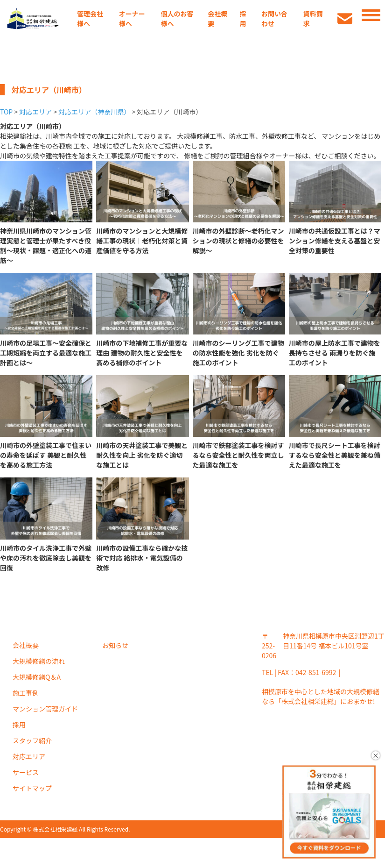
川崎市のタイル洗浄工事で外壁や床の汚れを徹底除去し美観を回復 (46, 558)
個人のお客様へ (177, 18)
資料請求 (313, 18)
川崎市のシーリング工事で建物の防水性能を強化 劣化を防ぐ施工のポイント (238, 353)
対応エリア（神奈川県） (94, 112)
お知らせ (115, 645)
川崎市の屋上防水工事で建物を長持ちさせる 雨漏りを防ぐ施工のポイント (335, 353)
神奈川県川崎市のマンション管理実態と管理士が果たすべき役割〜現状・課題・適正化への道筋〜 (46, 245)
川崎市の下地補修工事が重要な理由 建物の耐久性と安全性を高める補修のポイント (142, 353)
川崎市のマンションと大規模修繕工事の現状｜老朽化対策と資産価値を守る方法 (142, 241)
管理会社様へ (90, 18)
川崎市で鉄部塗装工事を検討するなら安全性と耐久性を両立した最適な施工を (238, 455)
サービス (26, 772)
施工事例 (26, 693)
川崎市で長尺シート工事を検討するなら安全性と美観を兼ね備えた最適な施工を (335, 455)
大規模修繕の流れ (39, 661)
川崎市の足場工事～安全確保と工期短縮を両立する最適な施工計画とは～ (46, 353)
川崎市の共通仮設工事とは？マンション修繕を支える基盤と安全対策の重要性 (335, 241)
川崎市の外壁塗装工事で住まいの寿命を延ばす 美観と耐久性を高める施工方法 (46, 455)
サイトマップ (32, 788)
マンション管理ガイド (45, 709)
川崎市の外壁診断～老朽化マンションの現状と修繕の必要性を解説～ (238, 241)
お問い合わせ (274, 18)
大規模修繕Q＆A (37, 677)
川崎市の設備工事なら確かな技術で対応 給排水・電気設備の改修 (142, 558)
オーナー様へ (132, 18)
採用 (243, 18)
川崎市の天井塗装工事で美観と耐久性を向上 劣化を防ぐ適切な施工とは (142, 455)
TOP (6, 112)
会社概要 (217, 18)
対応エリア (35, 112)
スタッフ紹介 (32, 740)
